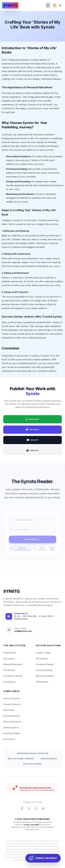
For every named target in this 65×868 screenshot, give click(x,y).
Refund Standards (12, 722)
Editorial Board (32, 764)
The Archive (9, 670)
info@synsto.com (23, 631)
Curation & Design (45, 664)
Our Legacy (9, 659)
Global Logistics (11, 727)
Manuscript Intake (45, 676)
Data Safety (9, 710)
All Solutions (42, 659)
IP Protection (42, 682)
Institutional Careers (21, 759)
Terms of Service (12, 698)
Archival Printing (44, 670)
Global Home (10, 653)
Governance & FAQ (13, 676)
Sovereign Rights (12, 733)
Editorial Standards (13, 664)
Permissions (9, 739)
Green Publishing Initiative (32, 753)
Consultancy (9, 682)
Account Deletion (12, 716)
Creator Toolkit (43, 653)
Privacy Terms (52, 555)
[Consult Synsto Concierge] (43, 858)
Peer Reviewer (49, 759)
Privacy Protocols (12, 704)
